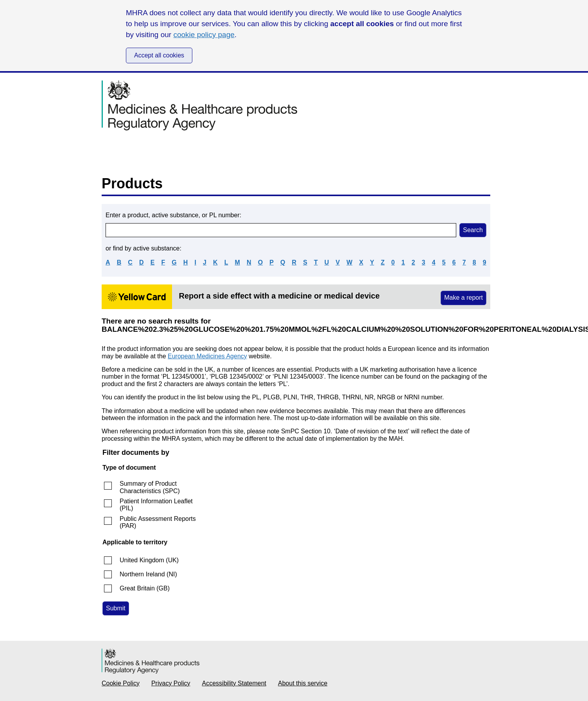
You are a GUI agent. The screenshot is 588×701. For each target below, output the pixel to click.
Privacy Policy (171, 683)
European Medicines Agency (207, 356)
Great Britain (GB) (145, 588)
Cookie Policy (121, 683)
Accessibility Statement (234, 683)
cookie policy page (204, 35)
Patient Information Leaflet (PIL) (156, 505)
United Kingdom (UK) (149, 560)
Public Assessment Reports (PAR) (158, 522)
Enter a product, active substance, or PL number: (173, 215)
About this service (303, 683)
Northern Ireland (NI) (148, 574)
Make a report (463, 298)
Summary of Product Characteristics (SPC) (150, 487)
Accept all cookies (159, 55)
